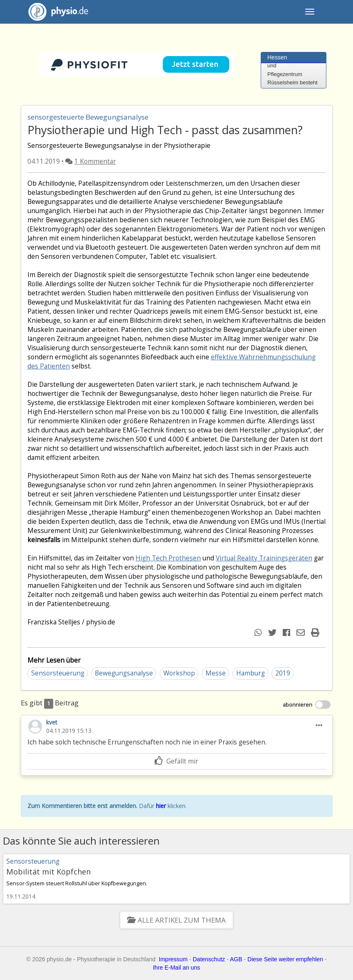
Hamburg (251, 673)
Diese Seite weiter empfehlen (285, 959)
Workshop (179, 673)
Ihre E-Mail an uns (177, 968)
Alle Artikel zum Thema (176, 920)
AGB (236, 959)
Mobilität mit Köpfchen (48, 872)
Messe (216, 673)
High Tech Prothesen (168, 558)
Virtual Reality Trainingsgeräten (264, 558)
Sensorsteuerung (58, 673)
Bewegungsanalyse (124, 673)
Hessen (277, 57)
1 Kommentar (95, 161)
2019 (283, 673)
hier (161, 806)
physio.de (55, 12)
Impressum (173, 959)
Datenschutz (209, 959)
